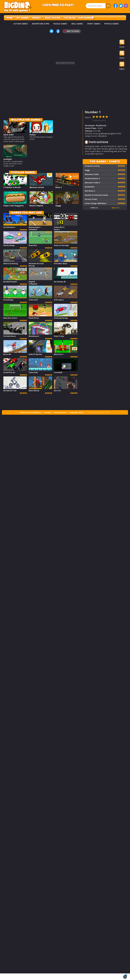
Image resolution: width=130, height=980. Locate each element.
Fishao (33, 135)
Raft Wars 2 (90, 191)
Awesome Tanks (92, 174)
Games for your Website (31, 413)
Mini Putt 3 (59, 354)
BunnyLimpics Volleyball (35, 228)
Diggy (58, 206)
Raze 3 (59, 187)
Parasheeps (9, 300)
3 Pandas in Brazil (12, 187)
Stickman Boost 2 (92, 178)
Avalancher (90, 187)
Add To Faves (72, 31)
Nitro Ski (7, 354)
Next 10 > (116, 208)
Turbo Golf (33, 300)
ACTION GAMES (21, 24)
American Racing (11, 264)
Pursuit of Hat (91, 199)
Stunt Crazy (59, 336)
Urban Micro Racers (59, 228)
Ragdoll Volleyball (33, 283)
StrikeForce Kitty (92, 166)
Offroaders (59, 300)
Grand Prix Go (9, 372)
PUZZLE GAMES (60, 24)
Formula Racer (10, 336)
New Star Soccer (10, 318)
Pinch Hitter (34, 318)
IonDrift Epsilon (35, 354)
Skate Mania (34, 391)
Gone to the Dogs (61, 245)
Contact (48, 413)
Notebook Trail (10, 391)
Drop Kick (33, 245)
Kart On (57, 391)
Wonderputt (34, 336)
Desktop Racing (61, 318)
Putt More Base (61, 264)
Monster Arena (37, 187)
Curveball (58, 372)
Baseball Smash (10, 282)
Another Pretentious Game (96, 195)
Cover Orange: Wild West (96, 203)
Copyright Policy (76, 413)
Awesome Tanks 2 (92, 183)
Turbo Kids (33, 372)
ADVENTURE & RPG (41, 24)
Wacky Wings (9, 245)
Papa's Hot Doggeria (14, 206)
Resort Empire (36, 206)
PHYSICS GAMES (112, 24)
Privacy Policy (60, 413)
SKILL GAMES (77, 24)
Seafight (8, 159)
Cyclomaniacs (9, 227)
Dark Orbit (9, 135)
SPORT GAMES (94, 24)
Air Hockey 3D (60, 282)
